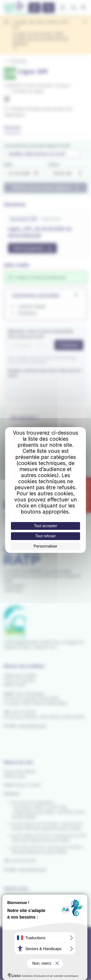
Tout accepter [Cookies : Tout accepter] (45, 526)
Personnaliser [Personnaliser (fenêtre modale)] (46, 546)
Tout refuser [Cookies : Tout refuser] (45, 536)
